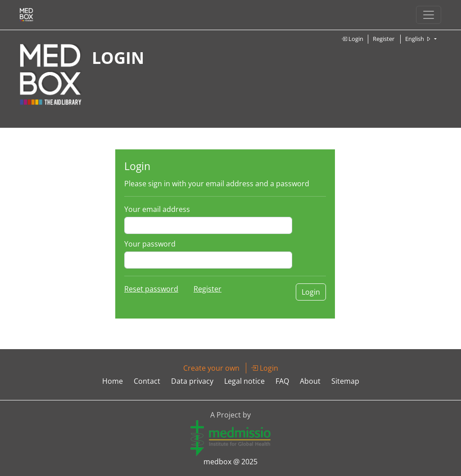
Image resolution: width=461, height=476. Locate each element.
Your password (150, 244)
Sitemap (345, 381)
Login (352, 39)
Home (113, 381)
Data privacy (192, 381)
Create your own (211, 368)
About (310, 381)
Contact (147, 381)
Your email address (157, 209)
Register (384, 39)
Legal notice (244, 381)
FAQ (282, 381)
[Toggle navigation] (429, 15)
